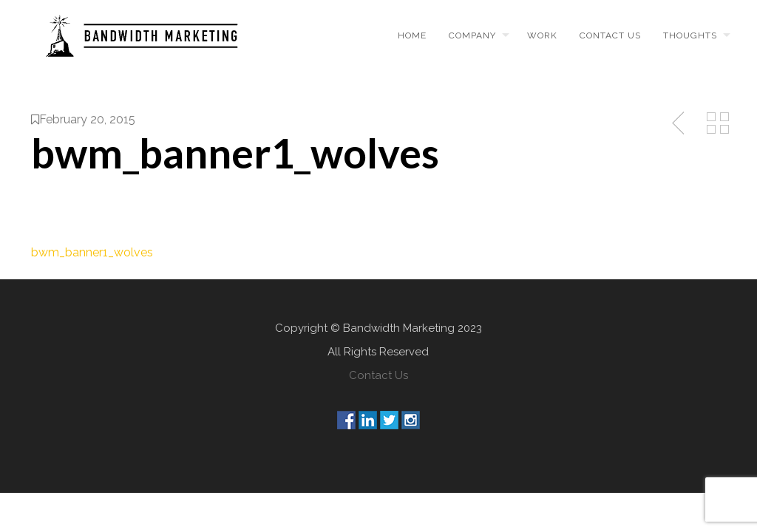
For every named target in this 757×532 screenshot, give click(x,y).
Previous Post (679, 123)
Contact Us (378, 375)
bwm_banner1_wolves (92, 252)
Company (472, 35)
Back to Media (718, 123)
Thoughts (690, 35)
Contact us (610, 35)
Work (542, 35)
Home (412, 35)
